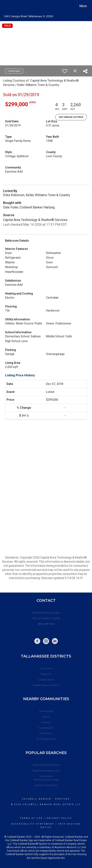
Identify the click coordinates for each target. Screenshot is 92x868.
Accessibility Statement (33, 824)
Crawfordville (46, 728)
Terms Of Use (31, 818)
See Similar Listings (71, 117)
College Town (46, 680)
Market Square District (46, 685)
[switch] (65, 71)
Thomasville (46, 711)
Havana (46, 722)
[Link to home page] (7, 6)
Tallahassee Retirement (46, 771)
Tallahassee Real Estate (46, 765)
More (83, 6)
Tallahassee (46, 776)
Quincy (46, 717)
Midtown (46, 674)
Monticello (46, 733)
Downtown (46, 668)
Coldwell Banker (37, 799)
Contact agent (14, 71)
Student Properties (46, 785)
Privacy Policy (59, 818)
